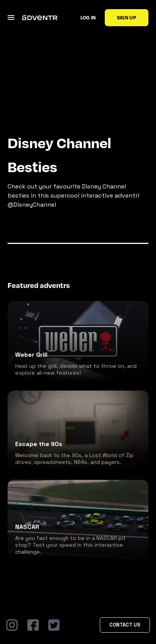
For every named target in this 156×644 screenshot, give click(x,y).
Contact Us (125, 625)
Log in (88, 17)
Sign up (127, 17)
